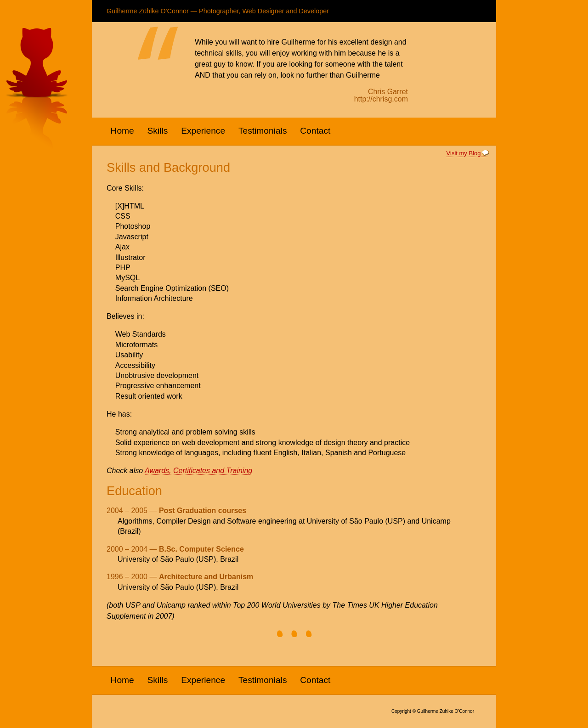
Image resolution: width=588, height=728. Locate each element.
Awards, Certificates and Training (198, 471)
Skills (158, 131)
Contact (315, 131)
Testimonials (263, 131)
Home (122, 131)
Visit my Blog (464, 153)
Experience (203, 131)
